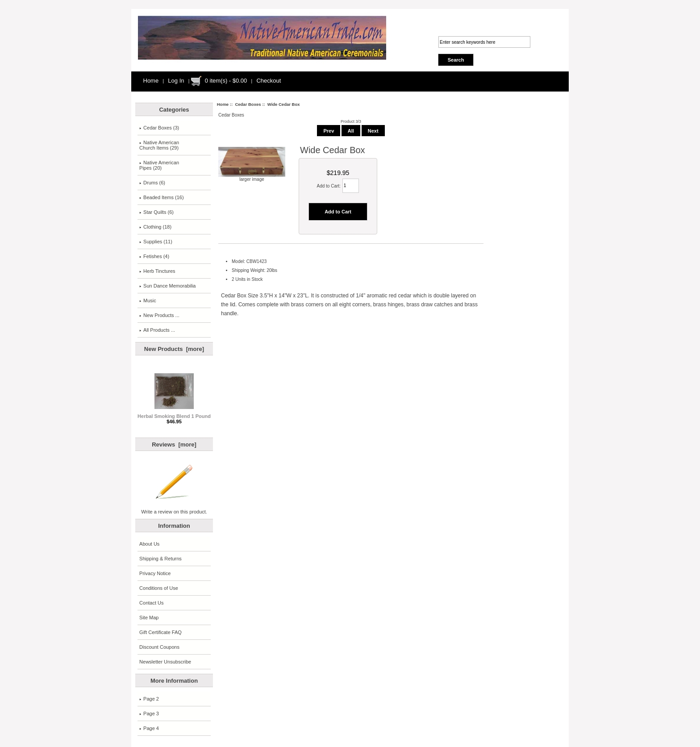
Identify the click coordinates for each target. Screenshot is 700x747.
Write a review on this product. (174, 509)
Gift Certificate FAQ (160, 632)
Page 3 (149, 714)
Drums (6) (152, 183)
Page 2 (149, 699)
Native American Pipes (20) (159, 165)
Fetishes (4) (154, 256)
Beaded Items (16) (162, 197)
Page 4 (149, 728)
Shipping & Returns (160, 559)
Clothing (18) (155, 227)
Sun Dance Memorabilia (167, 286)
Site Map (149, 618)
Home (151, 81)
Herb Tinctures (157, 271)
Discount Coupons (159, 647)
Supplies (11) (156, 242)
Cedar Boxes (248, 104)
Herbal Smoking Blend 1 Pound (174, 414)
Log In (176, 81)
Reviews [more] (174, 444)
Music (148, 300)
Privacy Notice (155, 573)
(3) (159, 128)
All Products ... (157, 330)
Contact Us (151, 603)
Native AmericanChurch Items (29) (159, 145)
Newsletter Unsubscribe (165, 662)
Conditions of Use (159, 588)
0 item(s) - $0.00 (226, 81)
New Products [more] (174, 349)
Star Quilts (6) (156, 212)
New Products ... (159, 315)
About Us (149, 544)
